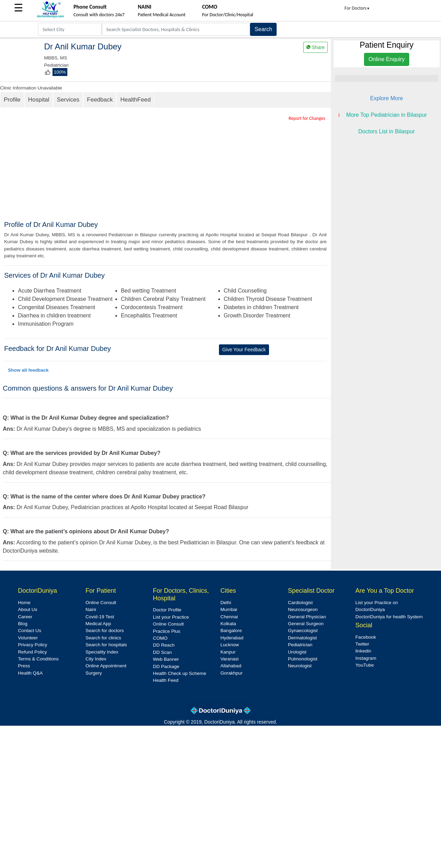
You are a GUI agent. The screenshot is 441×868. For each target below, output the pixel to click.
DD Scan (162, 652)
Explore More (387, 98)
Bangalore (231, 631)
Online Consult (101, 603)
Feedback (100, 100)
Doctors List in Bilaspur (387, 131)
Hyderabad (232, 638)
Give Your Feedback (244, 350)
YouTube (365, 665)
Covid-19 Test (100, 617)
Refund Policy (32, 652)
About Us (28, 609)
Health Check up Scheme (180, 673)
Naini (91, 609)
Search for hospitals (106, 645)
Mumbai (229, 609)
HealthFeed (135, 100)
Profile (12, 100)
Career (25, 617)
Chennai (229, 617)
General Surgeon (306, 624)
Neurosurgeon (303, 609)
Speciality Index (102, 652)
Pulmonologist (303, 659)
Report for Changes (307, 118)
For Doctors (357, 8)
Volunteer (28, 638)
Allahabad (231, 666)
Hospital (39, 100)
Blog (23, 624)
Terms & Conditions (38, 659)
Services (68, 100)
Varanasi (229, 659)
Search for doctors (104, 631)
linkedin (363, 651)
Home (24, 603)
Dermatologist (303, 638)
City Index (96, 659)
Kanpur (228, 652)
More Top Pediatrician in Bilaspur (387, 115)
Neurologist (300, 666)
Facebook (366, 637)
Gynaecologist (303, 631)
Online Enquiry (387, 59)
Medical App (98, 624)
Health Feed (166, 680)
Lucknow (230, 645)
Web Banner (166, 659)
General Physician (307, 617)
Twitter (362, 644)
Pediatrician (300, 645)
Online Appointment (106, 666)
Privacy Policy (33, 645)
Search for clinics (103, 638)
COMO (160, 638)
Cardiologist (300, 603)
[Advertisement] (172, 169)
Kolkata (228, 624)
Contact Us (30, 631)
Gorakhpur (231, 673)
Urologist (297, 652)
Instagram (366, 658)
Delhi (226, 603)
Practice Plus (167, 631)
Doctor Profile (167, 610)
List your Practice (171, 617)
